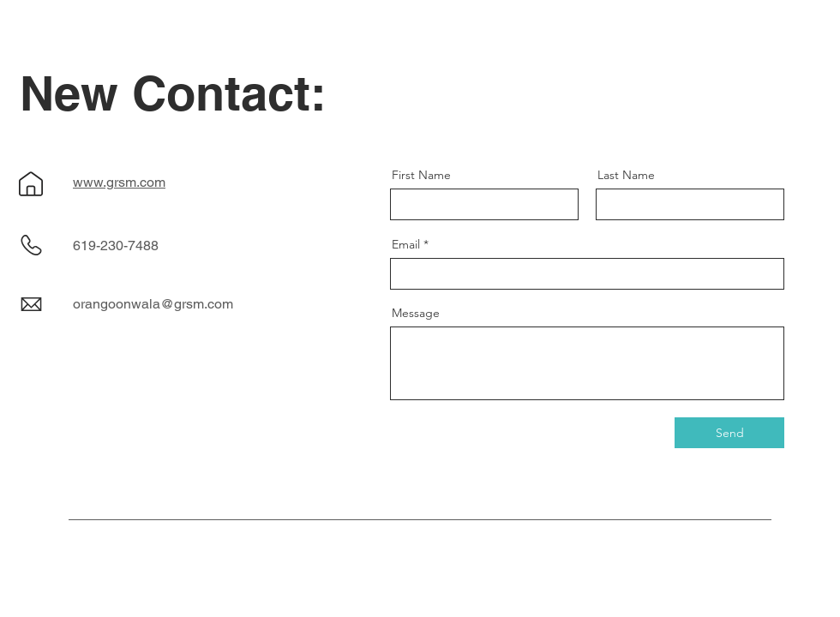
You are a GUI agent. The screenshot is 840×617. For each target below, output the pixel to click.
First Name (421, 175)
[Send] (729, 433)
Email (406, 244)
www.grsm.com (119, 182)
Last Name (626, 175)
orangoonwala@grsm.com (153, 304)
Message (416, 313)
